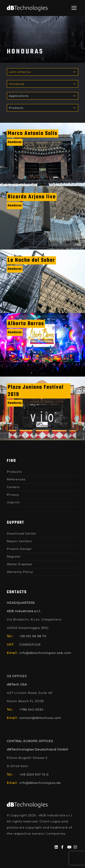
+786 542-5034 (31, 709)
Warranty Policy (20, 572)
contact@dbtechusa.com (40, 718)
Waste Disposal (20, 564)
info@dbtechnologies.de (40, 783)
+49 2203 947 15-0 (34, 774)
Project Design (19, 549)
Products (14, 472)
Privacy (13, 495)
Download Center (22, 533)
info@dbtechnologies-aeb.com (45, 653)
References (16, 479)
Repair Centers (19, 541)
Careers (13, 487)
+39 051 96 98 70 (33, 636)
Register (14, 556)
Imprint (13, 502)
